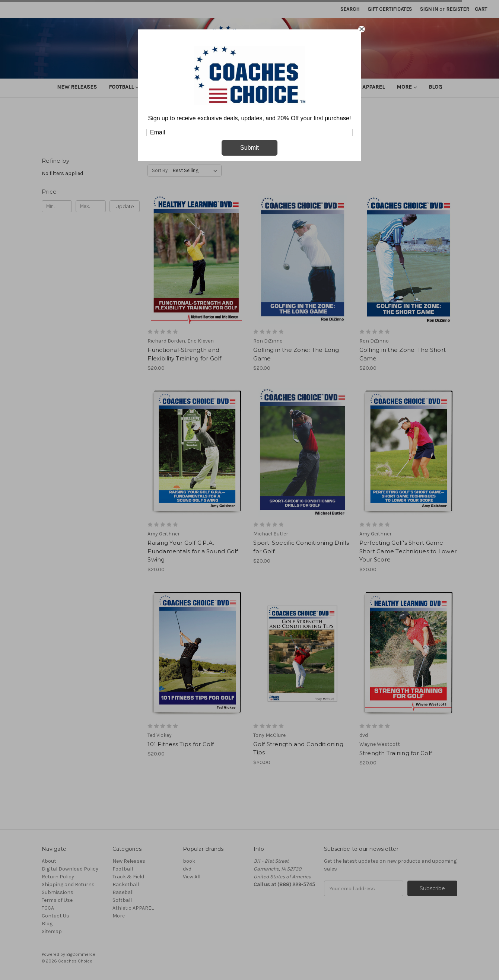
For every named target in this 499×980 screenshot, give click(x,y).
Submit (249, 148)
